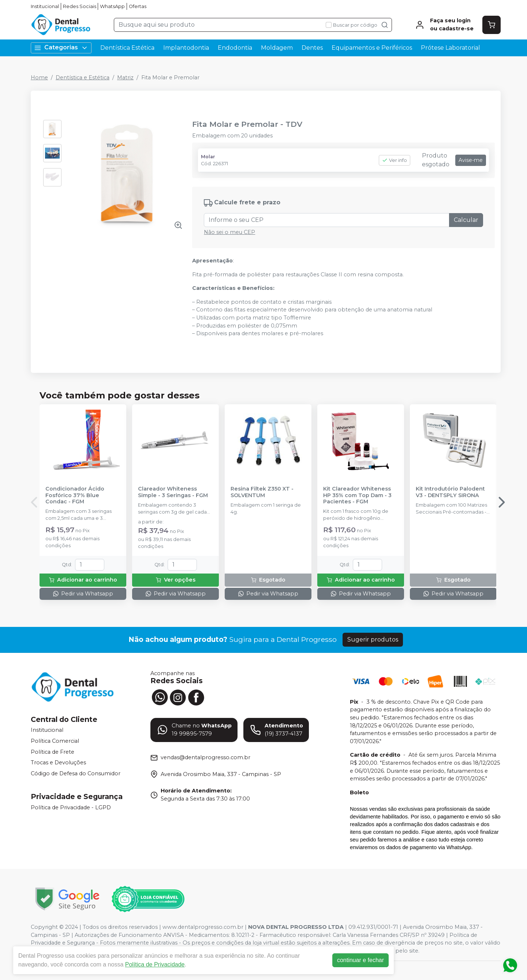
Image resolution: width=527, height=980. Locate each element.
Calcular (466, 220)
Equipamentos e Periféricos (372, 48)
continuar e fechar (360, 960)
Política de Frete (53, 752)
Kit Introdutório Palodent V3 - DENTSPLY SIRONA (450, 492)
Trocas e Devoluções (58, 763)
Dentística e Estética (83, 77)
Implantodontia (186, 48)
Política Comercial (55, 741)
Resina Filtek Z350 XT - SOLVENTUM (262, 492)
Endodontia (235, 48)
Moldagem (277, 48)
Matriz (125, 77)
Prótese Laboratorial (451, 48)
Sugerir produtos (373, 640)
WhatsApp (112, 6)
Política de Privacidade (155, 964)
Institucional (45, 6)
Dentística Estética (127, 48)
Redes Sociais (80, 6)
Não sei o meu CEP (229, 232)
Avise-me (471, 160)
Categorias (61, 48)
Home (39, 77)
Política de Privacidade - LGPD (71, 807)
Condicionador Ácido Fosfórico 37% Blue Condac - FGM (75, 495)
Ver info (395, 160)
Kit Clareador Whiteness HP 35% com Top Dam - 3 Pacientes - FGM (357, 495)
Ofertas (138, 6)
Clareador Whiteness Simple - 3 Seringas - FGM (173, 492)
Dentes (312, 48)
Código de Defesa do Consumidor (76, 773)
